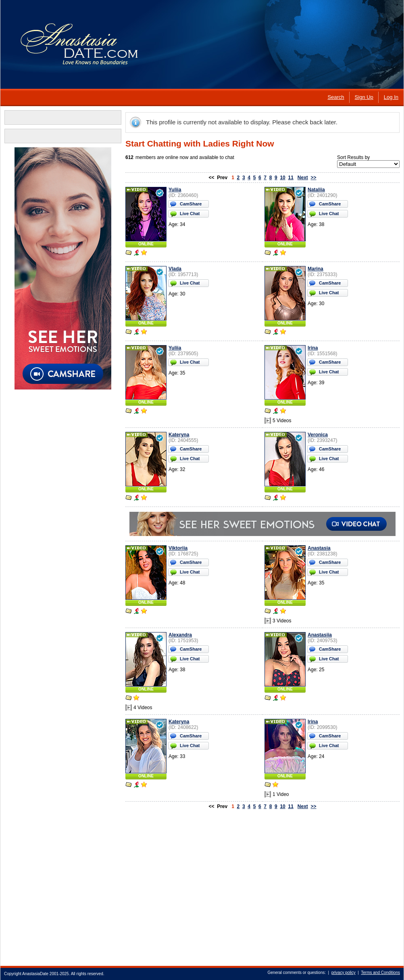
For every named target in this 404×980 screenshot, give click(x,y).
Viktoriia (178, 548)
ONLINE (146, 244)
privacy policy (344, 973)
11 (291, 178)
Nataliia (316, 190)
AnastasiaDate (35, 974)
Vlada (175, 269)
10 (282, 178)
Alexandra (180, 635)
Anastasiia (320, 635)
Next (303, 178)
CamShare (191, 204)
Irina (313, 348)
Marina (315, 269)
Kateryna (179, 435)
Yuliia (175, 190)
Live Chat (190, 214)
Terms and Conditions (380, 973)
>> (314, 178)
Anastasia (319, 548)
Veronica (318, 435)
